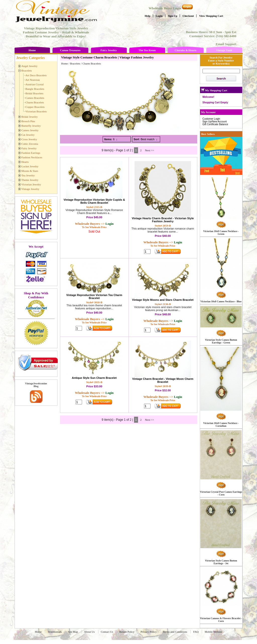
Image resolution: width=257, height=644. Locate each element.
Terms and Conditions (175, 632)
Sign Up (173, 16)
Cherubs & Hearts (186, 50)
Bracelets (75, 63)
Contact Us (107, 632)
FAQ (196, 632)
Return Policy (127, 632)
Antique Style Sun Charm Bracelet (94, 378)
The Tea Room (147, 50)
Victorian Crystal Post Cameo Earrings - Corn (221, 493)
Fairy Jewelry (109, 50)
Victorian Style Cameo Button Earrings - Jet (221, 562)
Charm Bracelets (92, 63)
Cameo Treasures (70, 50)
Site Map (73, 632)
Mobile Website (213, 632)
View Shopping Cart (211, 16)
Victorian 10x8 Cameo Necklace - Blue (221, 301)
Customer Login (211, 119)
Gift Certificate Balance (215, 124)
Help (148, 16)
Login (159, 16)
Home (32, 50)
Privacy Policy (149, 632)
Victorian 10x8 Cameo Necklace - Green (221, 233)
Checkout (188, 16)
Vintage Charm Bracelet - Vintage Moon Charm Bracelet (163, 380)
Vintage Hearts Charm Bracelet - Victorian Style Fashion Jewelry (163, 220)
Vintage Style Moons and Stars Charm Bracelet (163, 300)
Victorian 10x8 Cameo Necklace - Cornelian (221, 424)
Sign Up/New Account (215, 122)
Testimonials (55, 632)
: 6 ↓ (111, 139)
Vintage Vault (224, 50)
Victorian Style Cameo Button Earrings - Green (221, 341)
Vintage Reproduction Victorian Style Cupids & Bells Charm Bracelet (94, 201)
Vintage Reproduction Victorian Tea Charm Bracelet (94, 297)
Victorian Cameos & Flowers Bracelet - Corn (221, 620)
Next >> (149, 150)
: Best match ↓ (145, 139)
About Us (89, 632)
